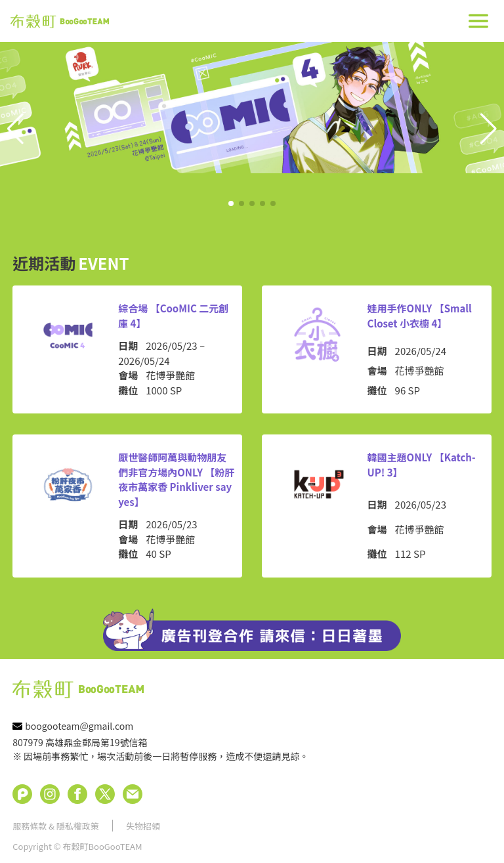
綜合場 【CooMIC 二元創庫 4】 (173, 316)
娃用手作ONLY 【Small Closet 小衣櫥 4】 (420, 316)
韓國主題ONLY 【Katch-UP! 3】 (422, 465)
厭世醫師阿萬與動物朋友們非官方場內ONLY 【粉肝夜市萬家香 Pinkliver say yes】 (176, 479)
